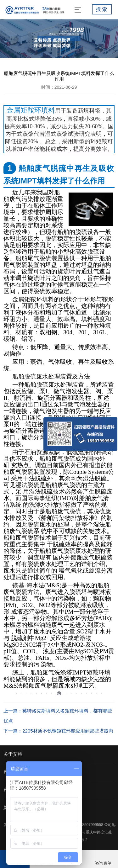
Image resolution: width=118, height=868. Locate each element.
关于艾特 (13, 754)
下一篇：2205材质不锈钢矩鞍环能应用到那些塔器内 (58, 731)
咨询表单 (103, 863)
